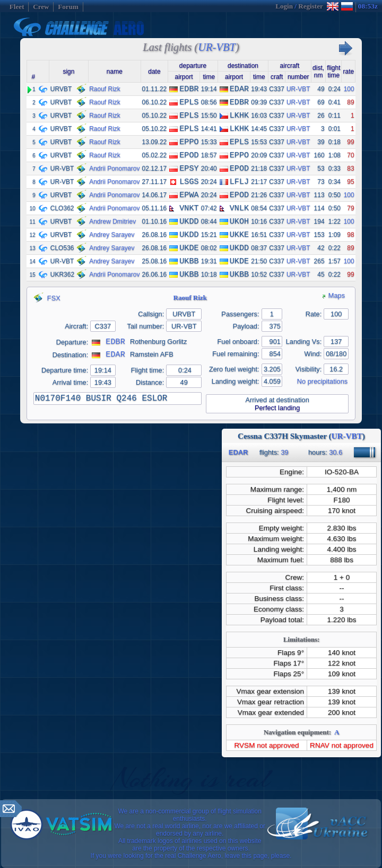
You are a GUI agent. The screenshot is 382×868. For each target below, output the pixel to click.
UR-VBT (298, 89)
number (298, 77)
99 (350, 142)
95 (350, 182)
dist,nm (318, 72)
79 (350, 208)
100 (349, 89)
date (154, 72)
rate (348, 72)
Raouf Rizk (105, 89)
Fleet (17, 7)
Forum (68, 7)
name (115, 72)
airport (184, 77)
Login (284, 6)
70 (350, 155)
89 (350, 102)
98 (350, 235)
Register (310, 6)
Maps (333, 295)
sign (68, 72)
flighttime (333, 72)
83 (350, 169)
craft (277, 77)
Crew (41, 7)
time (209, 77)
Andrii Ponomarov (114, 169)
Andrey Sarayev (112, 235)
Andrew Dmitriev (112, 222)
